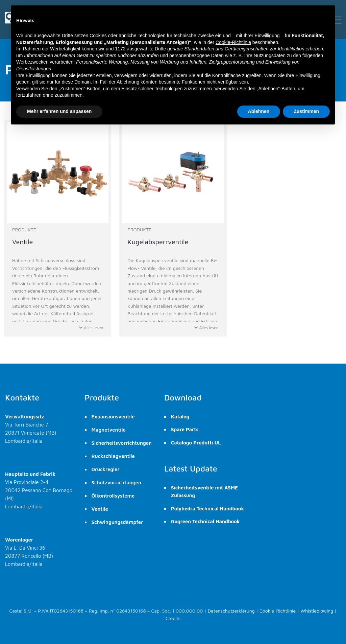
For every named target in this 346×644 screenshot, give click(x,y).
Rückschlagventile (113, 456)
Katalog (180, 417)
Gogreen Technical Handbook (205, 521)
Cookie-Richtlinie (278, 611)
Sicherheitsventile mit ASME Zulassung (204, 491)
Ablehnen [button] (259, 111)
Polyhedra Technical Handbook (207, 509)
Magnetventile (109, 430)
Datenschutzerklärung (231, 611)
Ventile (100, 509)
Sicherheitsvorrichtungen (122, 443)
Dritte (160, 49)
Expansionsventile (113, 417)
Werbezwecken (32, 62)
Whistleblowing (317, 611)
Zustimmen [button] (306, 111)
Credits (173, 618)
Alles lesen (91, 328)
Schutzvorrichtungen (116, 482)
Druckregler (106, 469)
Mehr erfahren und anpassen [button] (59, 111)
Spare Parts (185, 429)
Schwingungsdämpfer (117, 522)
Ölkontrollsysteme (113, 496)
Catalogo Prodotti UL (196, 443)
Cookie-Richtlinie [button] (233, 42)
